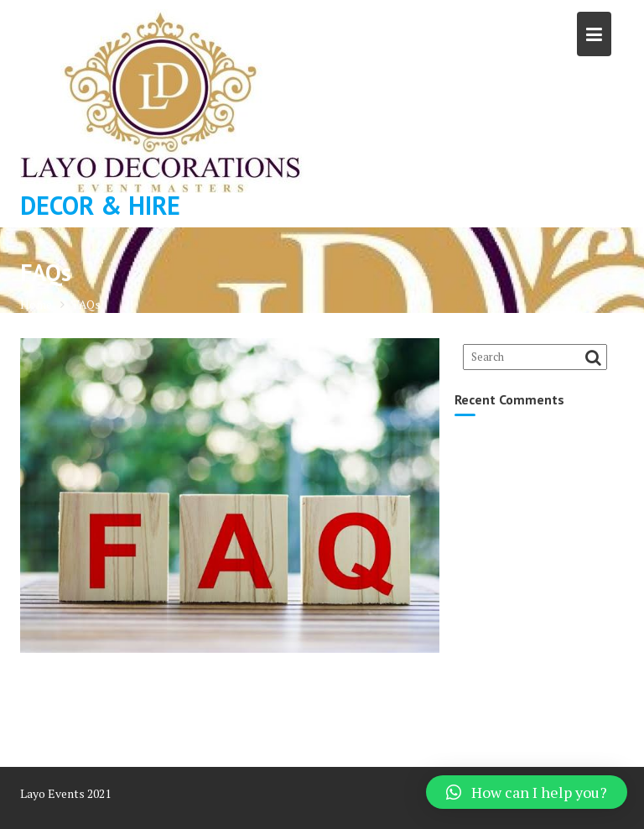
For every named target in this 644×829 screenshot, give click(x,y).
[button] (527, 792)
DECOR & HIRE (100, 205)
